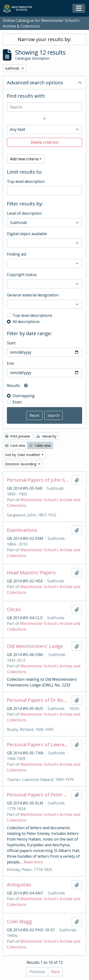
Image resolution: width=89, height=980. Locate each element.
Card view (15, 445)
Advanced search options (35, 83)
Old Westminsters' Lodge (35, 646)
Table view (40, 445)
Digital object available (27, 234)
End (10, 363)
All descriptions (26, 322)
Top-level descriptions (32, 315)
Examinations (22, 530)
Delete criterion (44, 142)
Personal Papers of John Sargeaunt (38, 480)
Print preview (18, 436)
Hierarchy (46, 436)
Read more (33, 862)
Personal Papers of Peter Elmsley (38, 795)
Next (55, 972)
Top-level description (26, 181)
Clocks (14, 609)
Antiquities (19, 885)
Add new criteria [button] (24, 159)
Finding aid (16, 254)
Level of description (24, 213)
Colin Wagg (19, 922)
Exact (17, 402)
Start (11, 343)
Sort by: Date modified (23, 455)
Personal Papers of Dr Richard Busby (38, 700)
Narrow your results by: (44, 39)
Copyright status (22, 275)
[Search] (44, 107)
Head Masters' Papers (31, 573)
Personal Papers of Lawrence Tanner (38, 745)
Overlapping (24, 396)
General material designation (33, 295)
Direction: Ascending (21, 464)
